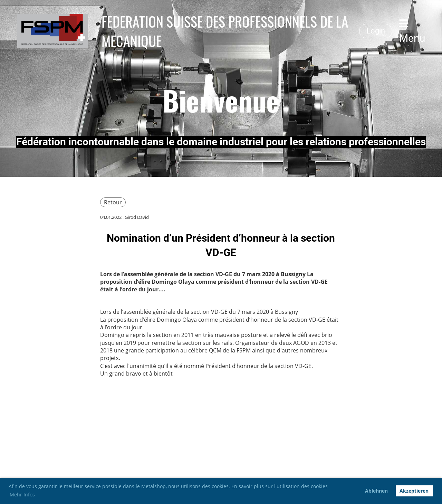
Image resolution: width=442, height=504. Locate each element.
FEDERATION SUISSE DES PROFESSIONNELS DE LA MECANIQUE (225, 31)
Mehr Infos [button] (22, 495)
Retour (113, 202)
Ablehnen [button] (376, 491)
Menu (412, 31)
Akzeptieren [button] (414, 491)
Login (376, 31)
